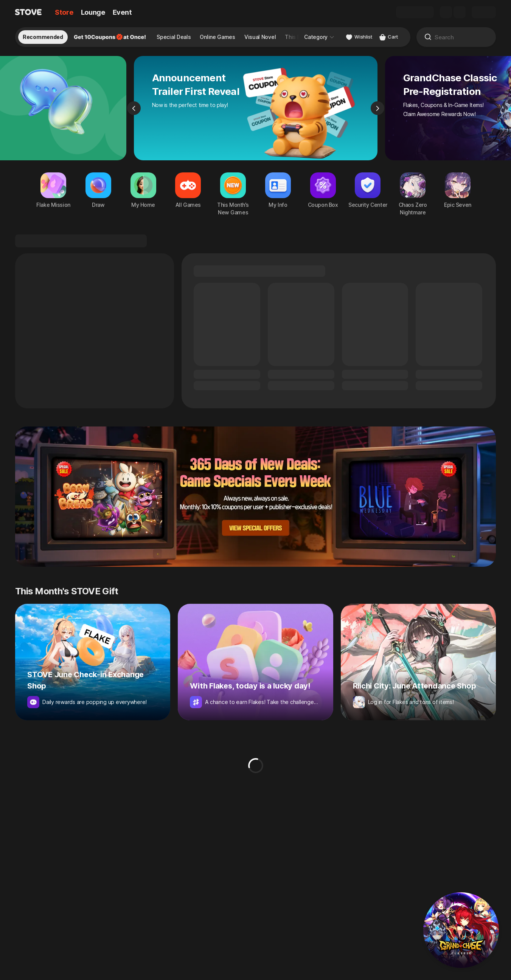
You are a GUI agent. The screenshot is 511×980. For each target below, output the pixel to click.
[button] (461, 930)
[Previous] (134, 108)
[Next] (377, 108)
